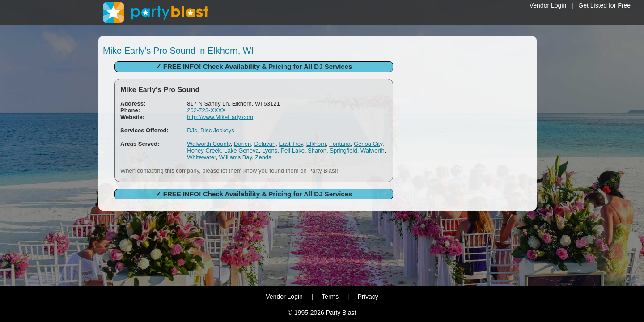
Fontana (340, 144)
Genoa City (368, 144)
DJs (192, 130)
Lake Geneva (241, 150)
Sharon (317, 150)
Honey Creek (204, 150)
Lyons (270, 150)
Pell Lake (292, 150)
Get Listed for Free (604, 5)
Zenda (263, 157)
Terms (330, 297)
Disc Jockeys (217, 130)
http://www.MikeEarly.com (220, 117)
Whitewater (201, 157)
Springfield (343, 150)
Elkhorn (316, 144)
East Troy (291, 144)
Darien (242, 144)
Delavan (265, 144)
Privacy (368, 297)
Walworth (373, 150)
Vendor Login (548, 5)
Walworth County (209, 144)
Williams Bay (235, 157)
